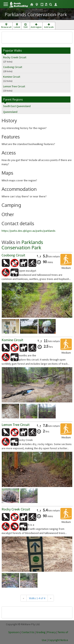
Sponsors (14, 632)
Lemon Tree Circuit (14, 86)
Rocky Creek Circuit (15, 57)
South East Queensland (17, 106)
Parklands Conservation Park (22, 245)
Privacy (52, 632)
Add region (36, 26)
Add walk (49, 26)
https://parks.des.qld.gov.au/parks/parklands (29, 231)
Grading (41, 632)
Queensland (10, 112)
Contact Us (28, 632)
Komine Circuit (12, 77)
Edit (26, 26)
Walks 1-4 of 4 (37, 598)
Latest (17, 26)
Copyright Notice (58, 640)
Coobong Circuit (13, 67)
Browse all (6, 26)
